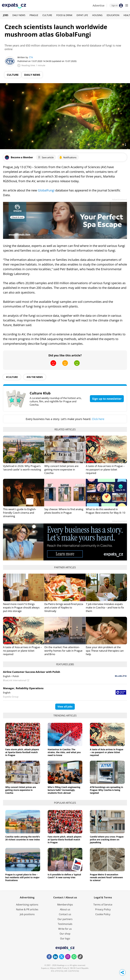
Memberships (65, 905)
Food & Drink (64, 15)
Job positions (27, 914)
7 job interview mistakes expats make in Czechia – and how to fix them (105, 607)
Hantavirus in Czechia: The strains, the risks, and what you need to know (64, 752)
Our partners (65, 919)
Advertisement (120, 200)
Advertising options (27, 905)
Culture (47, 15)
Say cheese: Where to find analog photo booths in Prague (64, 511)
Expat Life (82, 15)
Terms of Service (103, 905)
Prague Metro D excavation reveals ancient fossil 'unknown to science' (106, 877)
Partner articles (65, 567)
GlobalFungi (46, 190)
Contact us (65, 914)
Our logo (65, 938)
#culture (12, 377)
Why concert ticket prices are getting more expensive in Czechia (61, 469)
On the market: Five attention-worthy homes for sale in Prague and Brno (63, 651)
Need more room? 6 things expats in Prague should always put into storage (21, 607)
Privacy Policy (103, 909)
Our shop (65, 934)
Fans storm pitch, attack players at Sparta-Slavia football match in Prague (22, 752)
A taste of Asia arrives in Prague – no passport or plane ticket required (105, 469)
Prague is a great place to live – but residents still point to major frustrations (22, 877)
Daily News (19, 15)
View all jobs (65, 707)
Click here (98, 419)
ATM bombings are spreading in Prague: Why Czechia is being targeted (106, 790)
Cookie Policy (103, 914)
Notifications (68, 157)
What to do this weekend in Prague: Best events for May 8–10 (106, 511)
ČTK (31, 57)
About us (65, 909)
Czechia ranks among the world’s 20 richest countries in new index (23, 838)
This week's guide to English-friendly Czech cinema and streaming (20, 513)
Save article (46, 157)
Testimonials (65, 924)
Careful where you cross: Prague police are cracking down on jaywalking (107, 840)
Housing (97, 15)
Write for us (65, 929)
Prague (34, 15)
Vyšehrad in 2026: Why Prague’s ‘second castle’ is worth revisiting (22, 468)
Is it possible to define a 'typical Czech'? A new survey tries (64, 876)
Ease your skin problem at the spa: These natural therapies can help (105, 651)
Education (113, 15)
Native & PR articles (27, 909)
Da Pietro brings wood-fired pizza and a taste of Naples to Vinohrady (64, 607)
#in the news (35, 377)
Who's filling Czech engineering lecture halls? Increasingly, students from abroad (64, 790)
